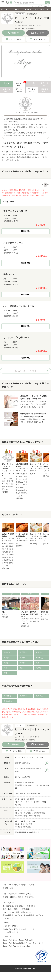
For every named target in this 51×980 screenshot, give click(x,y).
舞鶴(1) (23, 663)
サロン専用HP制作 (10, 926)
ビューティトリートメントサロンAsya (29, 757)
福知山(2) (40, 658)
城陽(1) (7, 663)
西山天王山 (8, 701)
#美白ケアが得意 (21, 816)
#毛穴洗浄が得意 (39, 813)
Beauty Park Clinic (10, 940)
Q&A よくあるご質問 (11, 912)
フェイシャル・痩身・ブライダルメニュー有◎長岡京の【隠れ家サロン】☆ (8, 484)
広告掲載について (29, 909)
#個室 (23, 799)
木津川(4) (40, 652)
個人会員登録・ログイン (33, 915)
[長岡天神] (20, 498)
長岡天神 (13, 897)
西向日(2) (7, 696)
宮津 (6, 673)
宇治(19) (7, 652)
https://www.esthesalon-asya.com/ (27, 794)
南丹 (6, 668)
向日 (11, 888)
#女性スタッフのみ (28, 821)
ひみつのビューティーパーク (32, 943)
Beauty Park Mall (25, 940)
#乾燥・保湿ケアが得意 (24, 824)
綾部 (22, 668)
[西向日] (5, 617)
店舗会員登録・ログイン (12, 915)
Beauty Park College (11, 943)
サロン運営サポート (11, 932)
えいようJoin (25, 946)
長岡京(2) (40, 696)
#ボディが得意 (35, 816)
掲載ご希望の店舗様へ (12, 909)
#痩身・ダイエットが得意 (25, 810)
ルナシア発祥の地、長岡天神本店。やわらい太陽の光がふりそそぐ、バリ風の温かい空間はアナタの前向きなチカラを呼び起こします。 (21, 485)
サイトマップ (8, 918)
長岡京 (5, 888)
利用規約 (30, 906)
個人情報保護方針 (18, 906)
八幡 (38, 663)
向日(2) (23, 658)
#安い (17, 821)
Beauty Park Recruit (11, 946)
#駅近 (44, 802)
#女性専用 (31, 799)
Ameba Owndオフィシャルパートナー (18, 929)
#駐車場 (18, 805)
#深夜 (17, 799)
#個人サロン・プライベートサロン (28, 802)
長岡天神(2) (24, 696)
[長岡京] (5, 492)
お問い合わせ (26, 912)
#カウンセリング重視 (23, 827)
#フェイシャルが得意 (23, 813)
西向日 (21, 897)
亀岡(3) (7, 658)
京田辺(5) (23, 652)
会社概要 (6, 906)
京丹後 (38, 668)
